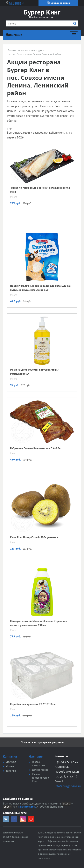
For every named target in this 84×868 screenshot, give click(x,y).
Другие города (40, 770)
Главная (12, 50)
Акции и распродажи (33, 50)
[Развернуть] (74, 35)
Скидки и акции (58, 3)
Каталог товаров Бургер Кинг (40, 778)
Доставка (11, 762)
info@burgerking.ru (68, 786)
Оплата (10, 766)
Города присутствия (39, 764)
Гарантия (11, 771)
